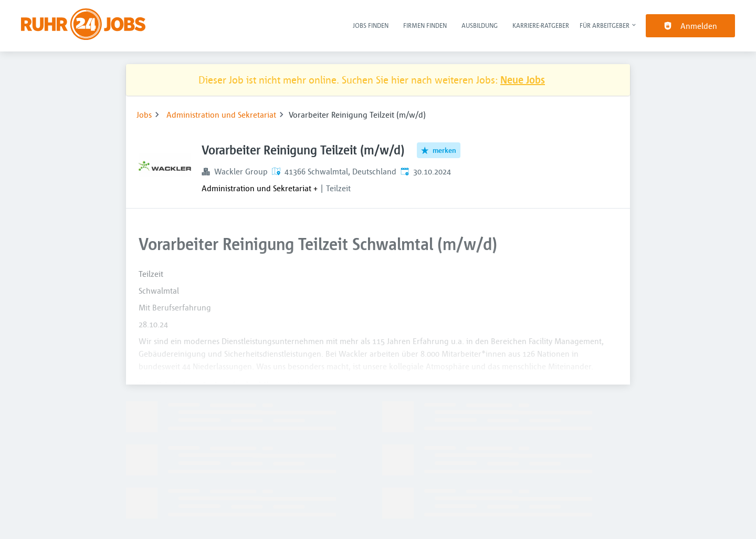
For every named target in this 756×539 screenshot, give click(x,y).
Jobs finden (371, 25)
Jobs (144, 115)
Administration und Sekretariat (221, 115)
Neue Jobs (523, 80)
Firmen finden (425, 25)
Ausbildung (480, 25)
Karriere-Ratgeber (541, 25)
